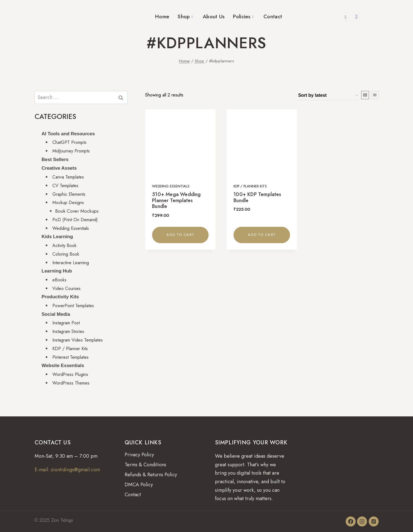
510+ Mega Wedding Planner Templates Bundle (176, 200)
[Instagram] (362, 521)
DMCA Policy (139, 485)
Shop (185, 16)
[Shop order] (328, 96)
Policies (243, 16)
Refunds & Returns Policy (151, 475)
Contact (273, 16)
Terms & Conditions (145, 465)
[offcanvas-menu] (356, 17)
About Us (214, 16)
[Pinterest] (374, 521)
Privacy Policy (139, 455)
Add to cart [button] (180, 235)
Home (162, 16)
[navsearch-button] (345, 17)
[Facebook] (351, 521)
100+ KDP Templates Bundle (257, 197)
